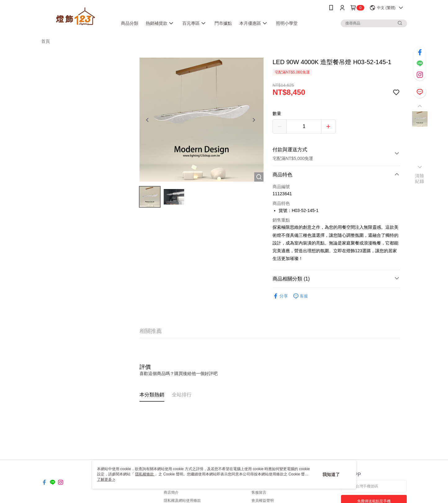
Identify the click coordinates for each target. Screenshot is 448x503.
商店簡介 (171, 492)
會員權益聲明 (263, 501)
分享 (280, 296)
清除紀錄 (420, 179)
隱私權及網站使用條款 (182, 501)
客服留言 (259, 492)
